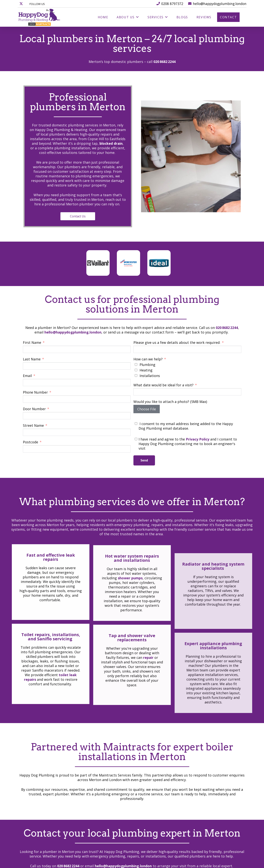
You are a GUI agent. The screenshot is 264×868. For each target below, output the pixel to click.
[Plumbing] (136, 364)
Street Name (34, 425)
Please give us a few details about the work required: (177, 342)
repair (148, 712)
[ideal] (159, 263)
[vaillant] (98, 263)
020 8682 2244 (164, 62)
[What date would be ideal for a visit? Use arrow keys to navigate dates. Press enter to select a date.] (187, 392)
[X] (21, 4)
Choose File (147, 409)
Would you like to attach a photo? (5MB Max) (170, 402)
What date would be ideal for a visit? (163, 385)
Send (144, 460)
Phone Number (35, 392)
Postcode (30, 442)
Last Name (32, 359)
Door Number (35, 409)
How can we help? (148, 359)
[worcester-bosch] (128, 263)
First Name (32, 342)
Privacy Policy (198, 439)
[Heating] (136, 370)
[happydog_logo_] (40, 17)
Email (27, 376)
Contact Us (62, 216)
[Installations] (136, 376)
